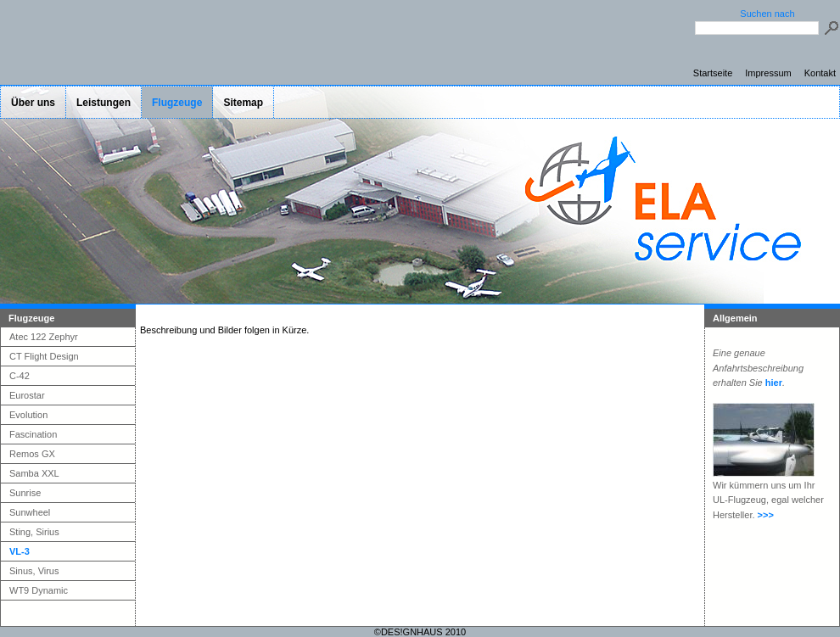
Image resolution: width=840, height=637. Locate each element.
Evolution (28, 415)
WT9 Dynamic (39, 590)
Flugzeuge (177, 103)
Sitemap (243, 103)
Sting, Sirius (34, 532)
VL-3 (20, 551)
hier (774, 383)
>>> (766, 515)
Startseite (713, 73)
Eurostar (27, 395)
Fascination (33, 434)
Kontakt (820, 73)
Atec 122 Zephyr (44, 337)
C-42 (20, 376)
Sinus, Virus (34, 571)
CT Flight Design (44, 356)
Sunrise (25, 493)
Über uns (33, 103)
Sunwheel (30, 512)
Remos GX (32, 454)
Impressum (768, 73)
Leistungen (104, 103)
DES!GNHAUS (412, 632)
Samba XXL (34, 473)
